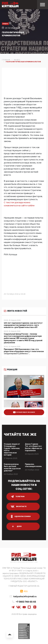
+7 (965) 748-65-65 (26, 602)
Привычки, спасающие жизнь (33, 465)
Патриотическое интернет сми (24, 562)
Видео (5, 24)
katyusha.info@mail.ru (25, 596)
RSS (26, 591)
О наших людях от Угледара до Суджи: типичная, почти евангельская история (12, 449)
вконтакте (19, 507)
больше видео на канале (24, 412)
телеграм (18, 497)
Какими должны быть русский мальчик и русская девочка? (12, 467)
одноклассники (21, 516)
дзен (16, 526)
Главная (6, 60)
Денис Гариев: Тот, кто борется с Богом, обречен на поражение (33, 447)
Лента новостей (15, 311)
